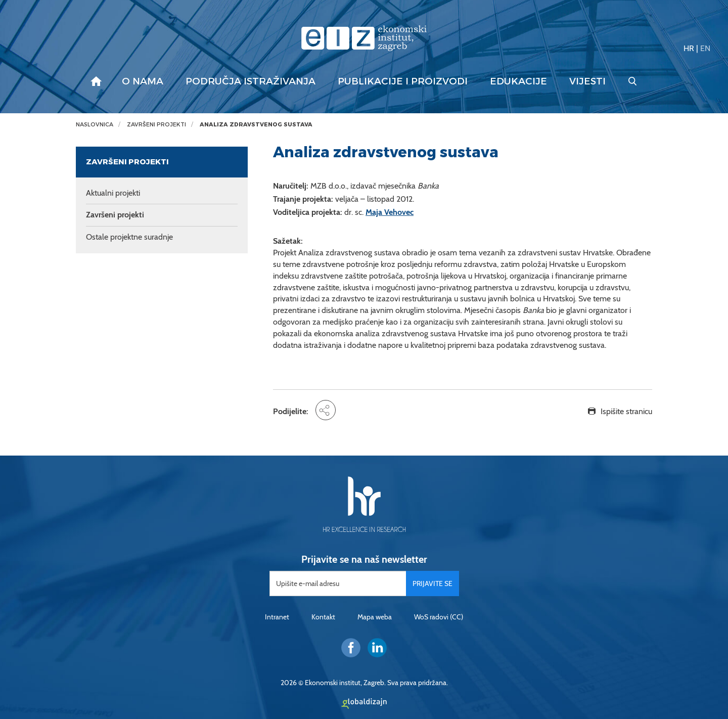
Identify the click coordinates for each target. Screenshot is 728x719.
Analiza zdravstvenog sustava (256, 125)
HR (689, 48)
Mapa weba (375, 617)
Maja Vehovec (390, 212)
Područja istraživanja (251, 81)
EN (705, 48)
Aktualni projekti (113, 193)
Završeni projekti (156, 125)
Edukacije (518, 81)
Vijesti (587, 81)
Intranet (277, 617)
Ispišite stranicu (626, 411)
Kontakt (323, 617)
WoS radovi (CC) (439, 617)
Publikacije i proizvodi (403, 81)
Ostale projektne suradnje (129, 237)
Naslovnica (95, 125)
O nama (143, 81)
